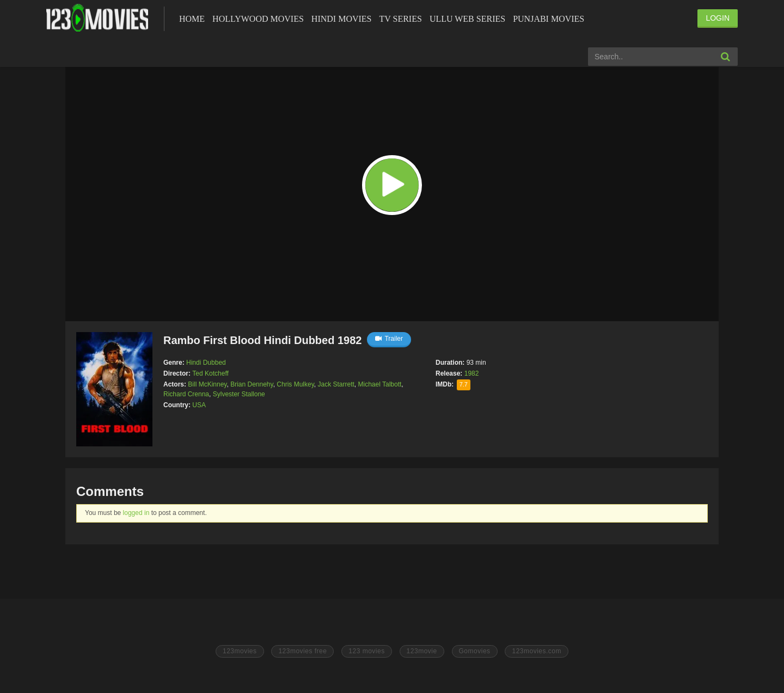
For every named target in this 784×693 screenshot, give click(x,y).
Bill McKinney (207, 384)
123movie (422, 651)
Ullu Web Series (467, 19)
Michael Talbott (380, 384)
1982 (472, 373)
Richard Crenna (186, 394)
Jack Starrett (336, 384)
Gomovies (475, 651)
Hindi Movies (342, 19)
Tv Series (400, 19)
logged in (136, 513)
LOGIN (718, 18)
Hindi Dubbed (206, 363)
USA (199, 405)
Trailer (389, 339)
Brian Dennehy (252, 384)
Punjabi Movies (549, 19)
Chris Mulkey (295, 384)
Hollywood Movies (258, 19)
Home (192, 19)
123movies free (302, 651)
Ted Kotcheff (210, 373)
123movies (240, 651)
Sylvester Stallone (239, 394)
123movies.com (537, 651)
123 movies (366, 651)
